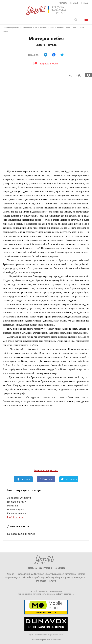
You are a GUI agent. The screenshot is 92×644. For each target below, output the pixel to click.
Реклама (74, 3)
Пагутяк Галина (47, 28)
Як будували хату (16, 502)
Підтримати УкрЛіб (46, 64)
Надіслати (23, 479)
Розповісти (46, 479)
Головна (32, 568)
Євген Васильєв (55, 591)
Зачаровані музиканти (19, 498)
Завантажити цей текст (46, 470)
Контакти (63, 3)
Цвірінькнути (69, 479)
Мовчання (13, 506)
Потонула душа (15, 510)
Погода (84, 3)
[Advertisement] (46, 125)
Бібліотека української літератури (17, 28)
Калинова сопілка (17, 513)
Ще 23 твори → (15, 517)
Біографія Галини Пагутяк (21, 534)
